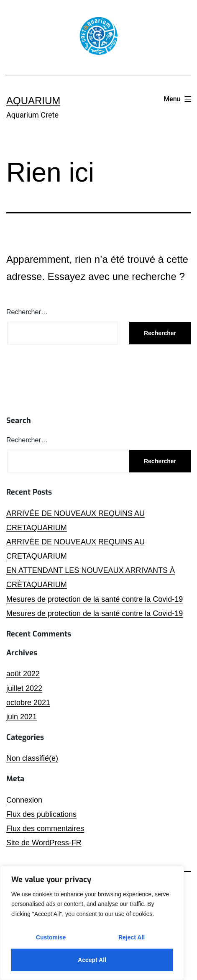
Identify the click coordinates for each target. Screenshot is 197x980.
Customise (51, 937)
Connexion (24, 800)
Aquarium (33, 101)
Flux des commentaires (45, 829)
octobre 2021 (28, 703)
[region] (92, 923)
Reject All (132, 937)
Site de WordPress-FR (44, 843)
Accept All (92, 960)
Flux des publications (41, 814)
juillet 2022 (24, 688)
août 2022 (23, 674)
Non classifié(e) (32, 758)
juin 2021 (22, 717)
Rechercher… (27, 312)
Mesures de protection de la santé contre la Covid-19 (95, 599)
